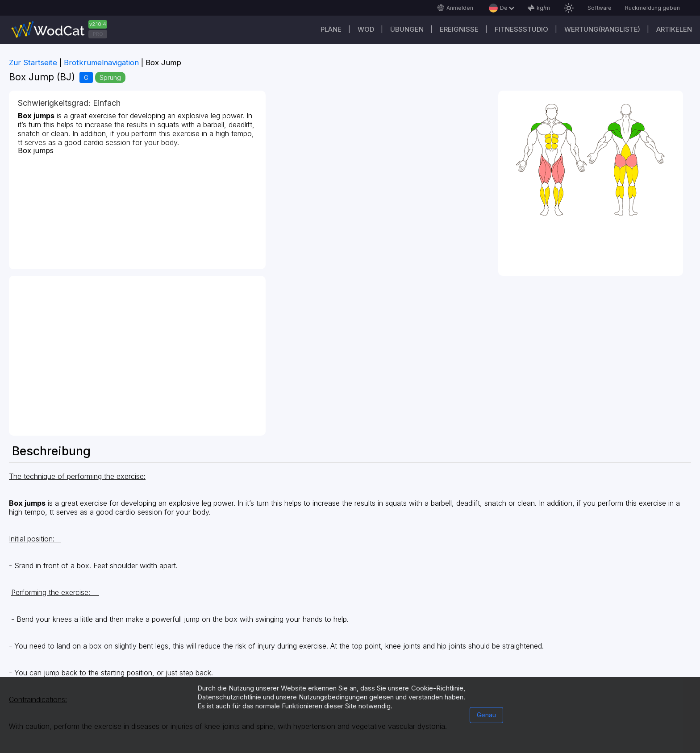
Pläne (331, 29)
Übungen (407, 29)
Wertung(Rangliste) (602, 29)
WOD (366, 29)
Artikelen (674, 29)
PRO (98, 34)
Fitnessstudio (521, 29)
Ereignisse (459, 29)
